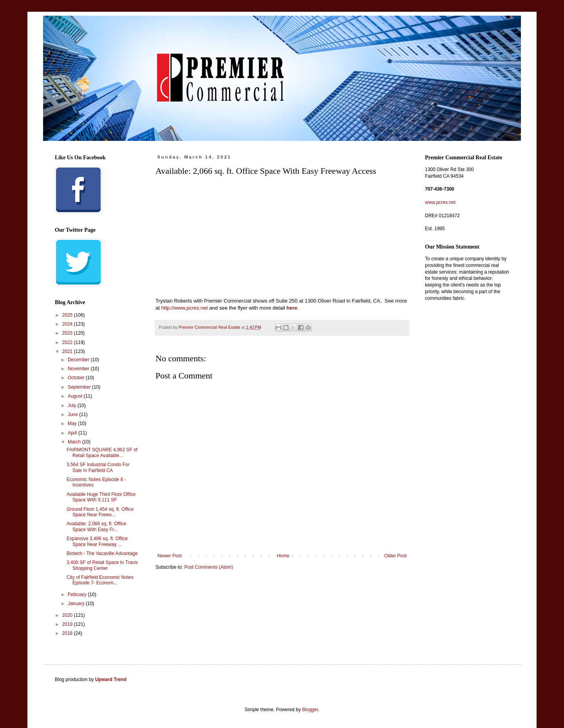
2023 (68, 333)
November (79, 369)
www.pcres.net (440, 202)
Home (283, 556)
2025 (68, 315)
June (73, 414)
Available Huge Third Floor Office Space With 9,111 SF (101, 497)
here (292, 308)
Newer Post (170, 556)
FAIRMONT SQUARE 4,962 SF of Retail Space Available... (102, 452)
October (77, 378)
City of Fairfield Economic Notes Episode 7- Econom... (100, 580)
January (77, 604)
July (73, 405)
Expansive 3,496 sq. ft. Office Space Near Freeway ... (97, 541)
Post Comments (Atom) (209, 567)
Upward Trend (111, 679)
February (78, 595)
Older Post (395, 556)
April (73, 433)
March (75, 442)
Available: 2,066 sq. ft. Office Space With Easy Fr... (96, 526)
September (80, 387)
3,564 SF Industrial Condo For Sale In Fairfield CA (98, 467)
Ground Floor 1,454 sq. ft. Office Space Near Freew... (100, 512)
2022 (68, 342)
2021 (68, 351)
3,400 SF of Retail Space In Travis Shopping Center (102, 565)
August (76, 396)
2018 (68, 633)
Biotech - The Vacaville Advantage (102, 553)
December (79, 360)
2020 (68, 615)
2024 (68, 324)
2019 (68, 624)
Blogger (310, 710)
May (73, 423)
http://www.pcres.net (185, 308)
